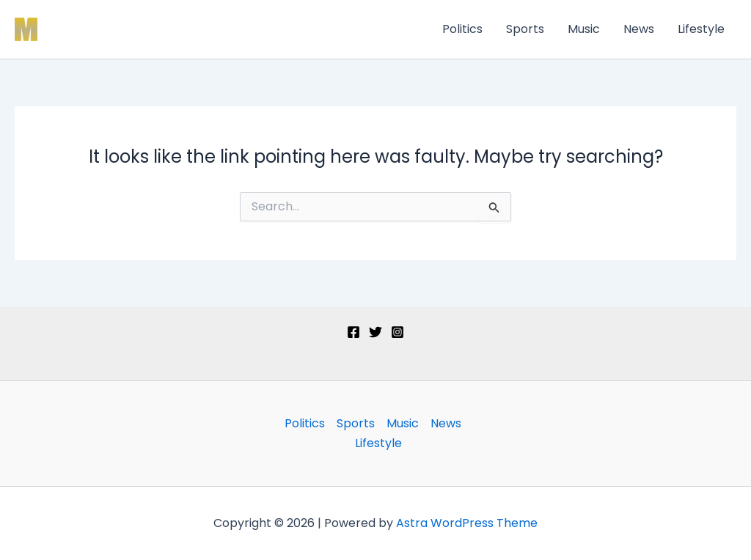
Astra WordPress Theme (467, 523)
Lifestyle (701, 29)
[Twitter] (375, 332)
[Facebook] (353, 332)
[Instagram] (398, 332)
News (639, 29)
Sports (525, 29)
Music (584, 29)
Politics (462, 29)
